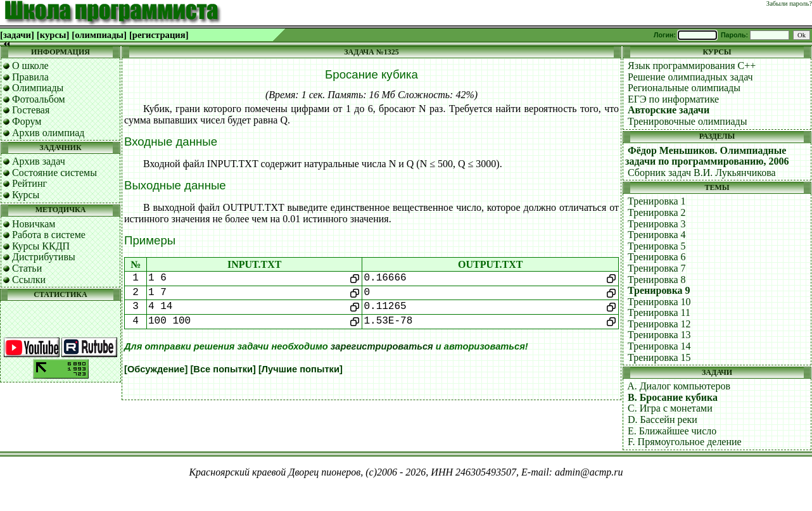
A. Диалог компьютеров (679, 386)
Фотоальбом (39, 99)
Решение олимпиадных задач (690, 77)
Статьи (27, 268)
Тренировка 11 (659, 312)
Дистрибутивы (44, 257)
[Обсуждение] (156, 369)
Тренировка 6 (657, 257)
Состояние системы (54, 173)
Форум (27, 121)
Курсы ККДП (41, 246)
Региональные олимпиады (684, 88)
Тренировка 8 (657, 280)
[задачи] (17, 35)
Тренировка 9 (659, 290)
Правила (30, 77)
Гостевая (31, 110)
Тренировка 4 (657, 235)
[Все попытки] (223, 369)
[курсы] (53, 35)
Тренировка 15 (659, 357)
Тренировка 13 (659, 335)
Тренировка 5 (657, 246)
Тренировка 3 (657, 224)
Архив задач (39, 161)
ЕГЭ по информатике (673, 99)
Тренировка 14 (659, 346)
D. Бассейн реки (663, 420)
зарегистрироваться (382, 346)
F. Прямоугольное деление (685, 442)
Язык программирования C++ (692, 66)
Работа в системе (49, 235)
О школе (30, 66)
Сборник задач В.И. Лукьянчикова (702, 173)
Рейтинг (29, 183)
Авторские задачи (669, 110)
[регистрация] (159, 35)
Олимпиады (38, 88)
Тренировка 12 (659, 324)
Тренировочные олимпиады (687, 121)
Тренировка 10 (659, 302)
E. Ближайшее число (672, 431)
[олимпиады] (99, 35)
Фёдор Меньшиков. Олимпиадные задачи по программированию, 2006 (707, 156)
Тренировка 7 (657, 268)
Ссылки (29, 280)
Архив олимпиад (48, 133)
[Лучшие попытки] (301, 369)
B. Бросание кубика (673, 397)
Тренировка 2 (657, 212)
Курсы (26, 195)
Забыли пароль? (789, 3)
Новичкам (34, 224)
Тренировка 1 (657, 201)
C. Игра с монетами (670, 408)
